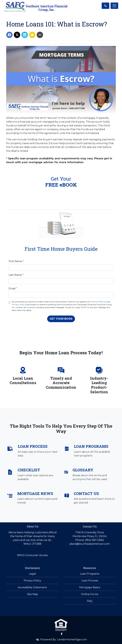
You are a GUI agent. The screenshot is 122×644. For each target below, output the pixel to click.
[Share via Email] (32, 35)
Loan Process (90, 581)
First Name (16, 261)
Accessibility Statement (32, 587)
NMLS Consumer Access (32, 555)
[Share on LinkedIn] (25, 35)
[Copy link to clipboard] (40, 35)
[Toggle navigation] (114, 6)
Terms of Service (99, 302)
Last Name (16, 275)
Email (13, 289)
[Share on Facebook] (9, 35)
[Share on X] (17, 35)
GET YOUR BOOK (61, 319)
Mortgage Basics (90, 587)
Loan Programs (90, 574)
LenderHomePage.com (72, 639)
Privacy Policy (18, 304)
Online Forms (90, 594)
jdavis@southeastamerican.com (90, 544)
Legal (32, 574)
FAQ (90, 601)
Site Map (32, 594)
